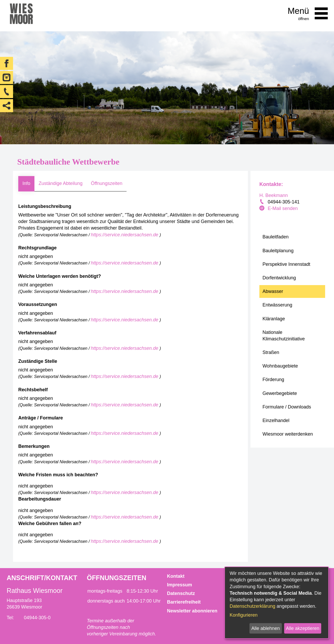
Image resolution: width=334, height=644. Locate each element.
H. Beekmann (274, 195)
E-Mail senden (283, 208)
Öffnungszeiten (107, 183)
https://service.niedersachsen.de (125, 235)
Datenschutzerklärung (252, 606)
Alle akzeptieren (303, 628)
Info (26, 183)
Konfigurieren (244, 615)
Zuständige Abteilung (61, 183)
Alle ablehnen (266, 628)
